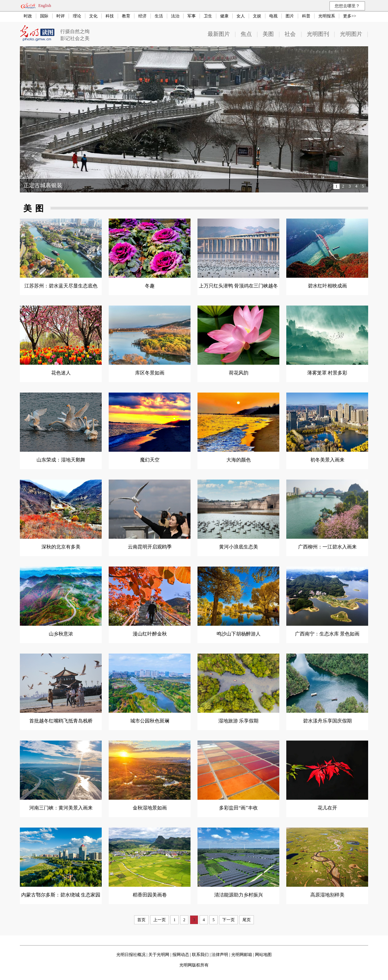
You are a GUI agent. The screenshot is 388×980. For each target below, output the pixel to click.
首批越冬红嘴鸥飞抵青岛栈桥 (61, 721)
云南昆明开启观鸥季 (150, 547)
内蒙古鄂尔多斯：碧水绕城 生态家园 (61, 895)
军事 (192, 16)
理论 (77, 16)
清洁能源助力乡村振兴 (239, 895)
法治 (175, 16)
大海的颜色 (239, 460)
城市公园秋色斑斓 (150, 721)
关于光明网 (159, 955)
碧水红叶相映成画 (327, 286)
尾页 (247, 920)
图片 (290, 16)
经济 (142, 16)
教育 (126, 16)
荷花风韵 (239, 373)
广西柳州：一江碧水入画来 (327, 547)
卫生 (208, 16)
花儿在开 (327, 808)
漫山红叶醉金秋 (150, 634)
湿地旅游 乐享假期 (239, 721)
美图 (268, 34)
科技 (110, 16)
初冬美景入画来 (327, 460)
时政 (28, 16)
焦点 (246, 34)
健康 (224, 16)
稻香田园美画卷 (150, 895)
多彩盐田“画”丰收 (238, 808)
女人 (241, 16)
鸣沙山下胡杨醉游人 (239, 634)
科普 (306, 16)
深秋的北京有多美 (61, 547)
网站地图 (263, 955)
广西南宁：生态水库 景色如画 (327, 634)
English (45, 6)
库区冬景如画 (150, 373)
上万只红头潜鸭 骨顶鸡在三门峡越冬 (239, 286)
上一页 (160, 920)
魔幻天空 (150, 460)
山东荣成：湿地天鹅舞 (61, 460)
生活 (159, 16)
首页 (141, 920)
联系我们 (200, 955)
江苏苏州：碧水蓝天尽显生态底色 (61, 286)
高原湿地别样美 (327, 895)
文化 (93, 16)
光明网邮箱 (242, 955)
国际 (44, 16)
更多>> (350, 16)
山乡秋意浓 (61, 634)
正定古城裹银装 (43, 185)
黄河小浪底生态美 (239, 547)
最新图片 (219, 34)
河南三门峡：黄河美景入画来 (61, 808)
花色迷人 (61, 373)
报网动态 (181, 955)
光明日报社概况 (131, 955)
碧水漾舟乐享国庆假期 (327, 721)
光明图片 (351, 34)
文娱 (257, 16)
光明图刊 (318, 34)
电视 (273, 16)
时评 (61, 16)
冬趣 (150, 286)
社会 (290, 34)
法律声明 (220, 955)
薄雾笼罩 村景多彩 (327, 373)
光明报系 (327, 16)
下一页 (228, 920)
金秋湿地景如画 (150, 808)
